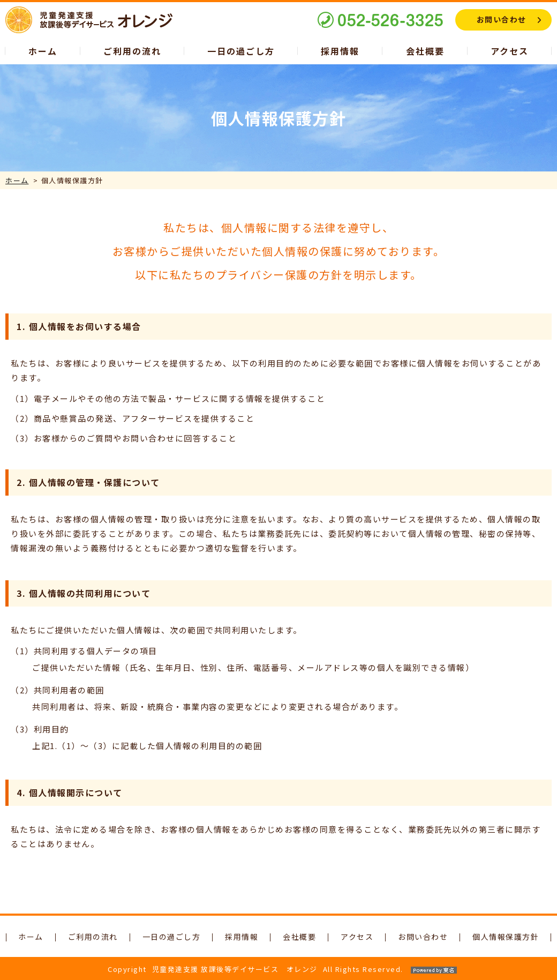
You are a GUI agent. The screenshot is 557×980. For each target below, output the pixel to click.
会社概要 (425, 51)
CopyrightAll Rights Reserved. (278, 969)
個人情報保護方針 (506, 937)
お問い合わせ (502, 19)
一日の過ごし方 (241, 51)
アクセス (510, 51)
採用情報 (340, 51)
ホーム (43, 51)
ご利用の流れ (132, 51)
